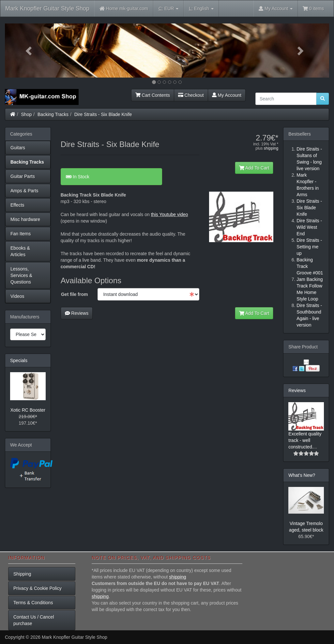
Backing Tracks (53, 114)
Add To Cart (254, 168)
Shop (27, 114)
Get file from (74, 294)
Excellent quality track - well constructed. (305, 440)
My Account (227, 95)
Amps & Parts (24, 191)
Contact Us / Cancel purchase (34, 620)
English (201, 9)
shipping (271, 148)
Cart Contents (153, 95)
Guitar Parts (23, 176)
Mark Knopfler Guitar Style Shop (47, 8)
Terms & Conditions (33, 603)
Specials (19, 360)
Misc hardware (25, 219)
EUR (168, 9)
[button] (29, 51)
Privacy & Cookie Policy (38, 588)
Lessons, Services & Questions (21, 275)
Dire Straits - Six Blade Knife (103, 114)
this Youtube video (170, 214)
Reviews (77, 313)
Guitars (18, 148)
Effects (17, 205)
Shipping (22, 574)
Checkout (191, 95)
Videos (17, 296)
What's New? (302, 475)
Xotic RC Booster (28, 410)
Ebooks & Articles (20, 251)
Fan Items (21, 234)
